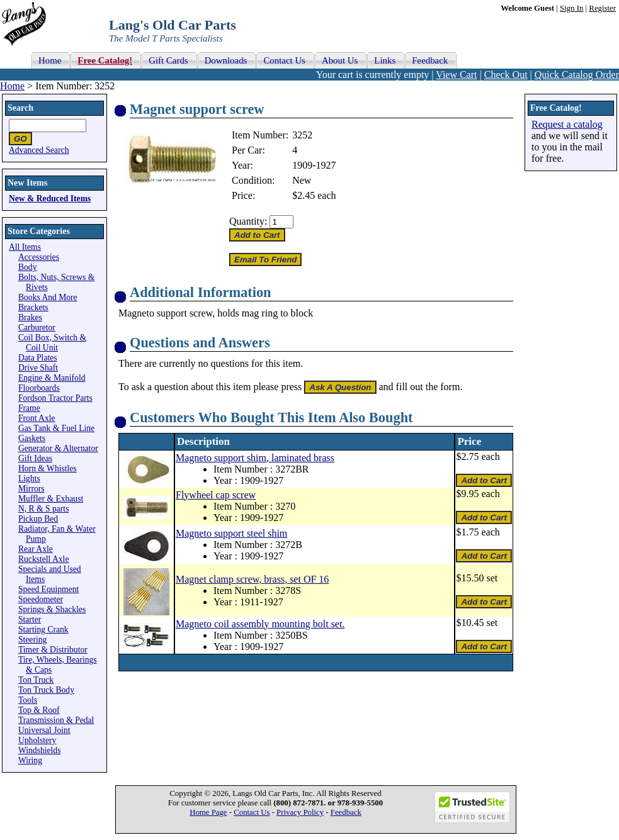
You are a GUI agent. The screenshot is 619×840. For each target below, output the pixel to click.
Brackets (33, 307)
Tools (28, 700)
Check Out (506, 75)
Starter (30, 619)
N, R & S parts (43, 509)
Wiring (30, 760)
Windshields (39, 750)
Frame (29, 408)
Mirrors (31, 489)
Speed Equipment (48, 589)
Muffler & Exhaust (51, 499)
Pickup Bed (38, 519)
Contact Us (252, 812)
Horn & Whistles (48, 468)
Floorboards (39, 388)
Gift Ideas (35, 458)
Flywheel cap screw (216, 495)
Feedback (346, 812)
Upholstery (37, 740)
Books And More (48, 297)
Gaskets (32, 438)
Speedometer (41, 599)
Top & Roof (39, 710)
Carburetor (37, 328)
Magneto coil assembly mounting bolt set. (260, 624)
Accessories (39, 257)
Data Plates (38, 358)
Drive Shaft (38, 368)
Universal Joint (44, 730)
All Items (25, 247)
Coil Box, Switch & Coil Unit (52, 343)
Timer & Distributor (53, 650)
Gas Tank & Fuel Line (56, 428)
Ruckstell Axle (43, 559)
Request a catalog (567, 124)
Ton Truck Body (46, 690)
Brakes (30, 317)
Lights (29, 479)
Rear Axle (36, 549)
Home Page (208, 812)
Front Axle (37, 418)
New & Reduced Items (50, 199)
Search (20, 108)
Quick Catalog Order (577, 75)
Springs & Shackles (52, 609)
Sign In (571, 8)
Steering (32, 640)
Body (27, 267)
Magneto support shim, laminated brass (255, 458)
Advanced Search (39, 150)
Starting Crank (43, 630)
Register (602, 8)
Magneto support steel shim (231, 533)
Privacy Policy (300, 812)
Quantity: (248, 221)
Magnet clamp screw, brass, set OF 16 (252, 579)
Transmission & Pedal (56, 720)
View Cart (456, 75)
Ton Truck (36, 680)
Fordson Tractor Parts (55, 398)
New (302, 180)
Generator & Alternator (58, 448)
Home (12, 86)
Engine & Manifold (52, 378)
